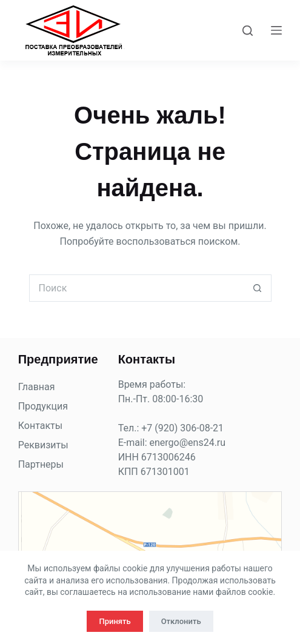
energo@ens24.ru (188, 443)
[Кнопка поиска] (258, 288)
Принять (115, 621)
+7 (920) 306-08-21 (182, 428)
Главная (37, 387)
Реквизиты (43, 445)
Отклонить (181, 621)
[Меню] (276, 30)
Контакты (40, 426)
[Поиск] (248, 31)
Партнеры (41, 464)
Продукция (43, 406)
